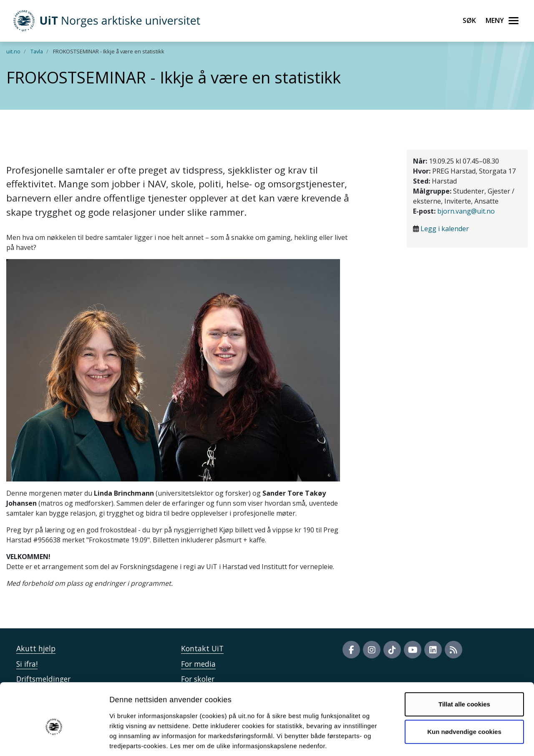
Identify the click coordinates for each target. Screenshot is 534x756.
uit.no (13, 51)
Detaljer (444, 740)
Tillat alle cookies (464, 664)
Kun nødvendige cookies (464, 692)
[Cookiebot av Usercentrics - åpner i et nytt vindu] (54, 740)
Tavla (37, 51)
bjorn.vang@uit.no (466, 211)
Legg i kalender (445, 229)
